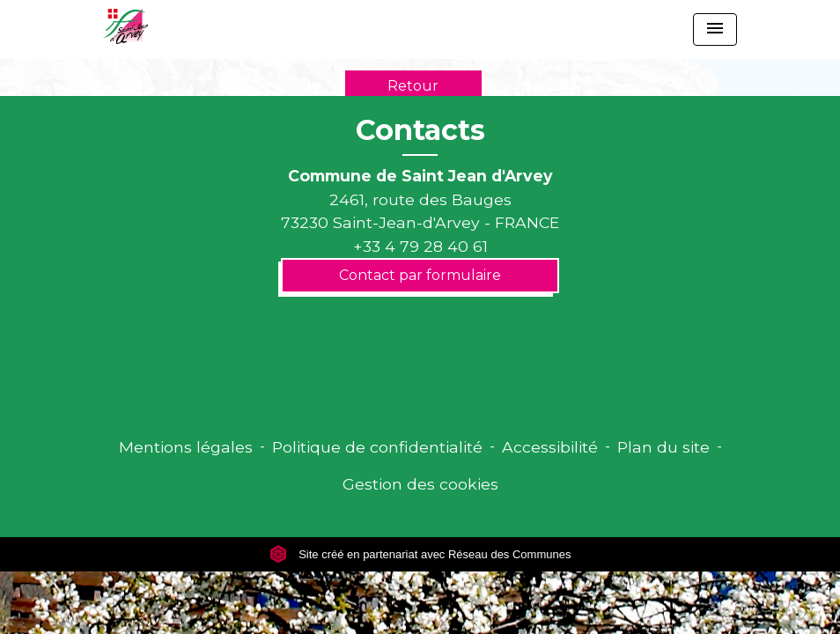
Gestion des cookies (420, 484)
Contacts (420, 130)
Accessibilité (550, 447)
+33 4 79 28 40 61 (420, 246)
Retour (413, 86)
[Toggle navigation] (715, 29)
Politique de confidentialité (377, 447)
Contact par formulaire (420, 275)
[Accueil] (125, 26)
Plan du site (663, 447)
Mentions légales (186, 447)
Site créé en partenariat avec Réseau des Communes (420, 554)
